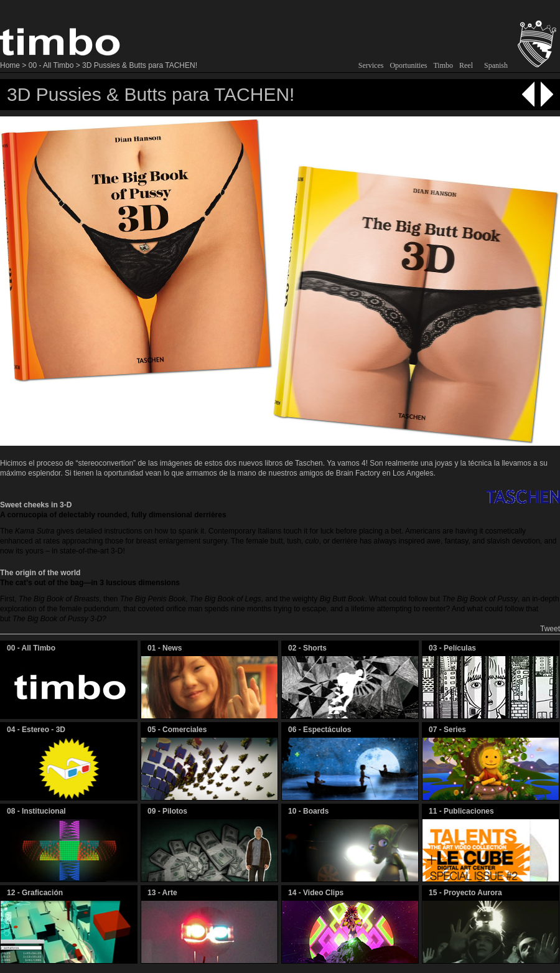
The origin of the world (40, 573)
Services (371, 65)
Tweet (550, 629)
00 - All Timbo (51, 65)
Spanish (496, 65)
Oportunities (408, 65)
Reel (466, 65)
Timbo (443, 65)
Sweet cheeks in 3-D (36, 505)
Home (10, 65)
